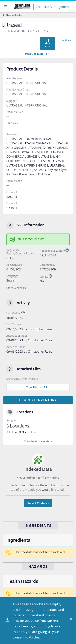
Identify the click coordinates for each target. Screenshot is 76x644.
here (25, 626)
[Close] (72, 620)
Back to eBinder (14, 15)
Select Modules (38, 503)
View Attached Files (38, 387)
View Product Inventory (38, 441)
